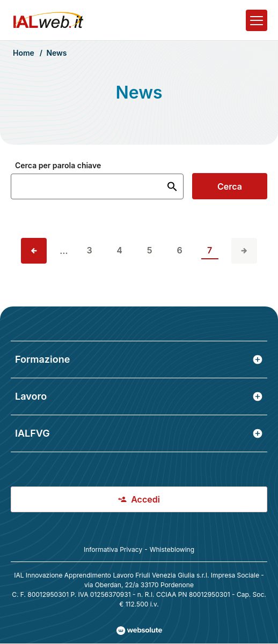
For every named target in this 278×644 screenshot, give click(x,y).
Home (24, 53)
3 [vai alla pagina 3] (90, 250)
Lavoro (139, 396)
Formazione (139, 359)
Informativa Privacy (113, 549)
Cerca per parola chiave (58, 166)
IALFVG (139, 433)
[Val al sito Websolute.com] (139, 631)
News (56, 53)
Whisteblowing (172, 549)
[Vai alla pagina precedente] (34, 251)
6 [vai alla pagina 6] (180, 250)
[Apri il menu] (257, 20)
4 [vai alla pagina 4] (119, 250)
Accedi (139, 499)
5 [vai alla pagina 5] (150, 250)
